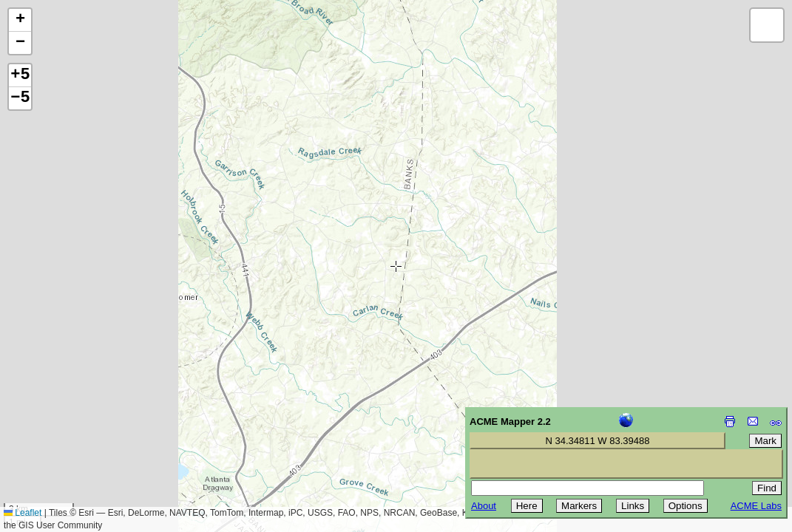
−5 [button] (20, 98)
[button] (20, 20)
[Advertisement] (78, 427)
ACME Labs (756, 506)
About (484, 506)
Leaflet (23, 513)
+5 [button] (20, 75)
